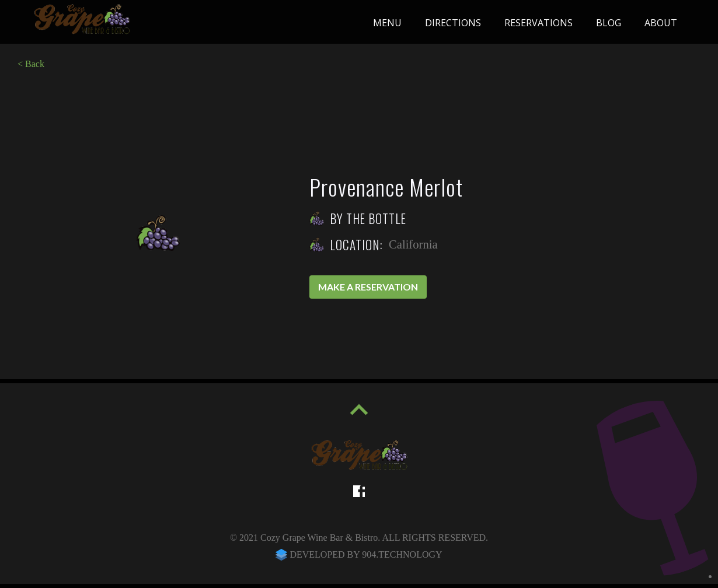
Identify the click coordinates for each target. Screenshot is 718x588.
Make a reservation (368, 287)
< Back (31, 64)
